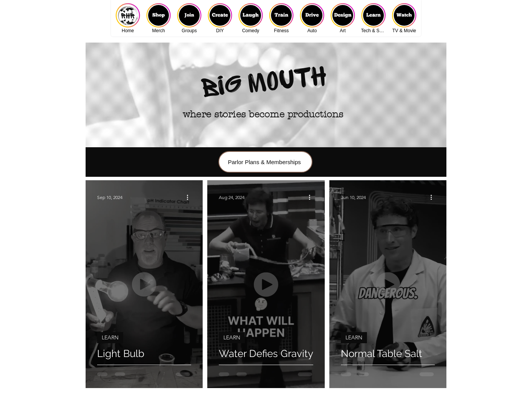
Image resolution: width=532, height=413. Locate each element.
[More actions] (190, 197)
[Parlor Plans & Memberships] (265, 162)
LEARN (110, 337)
